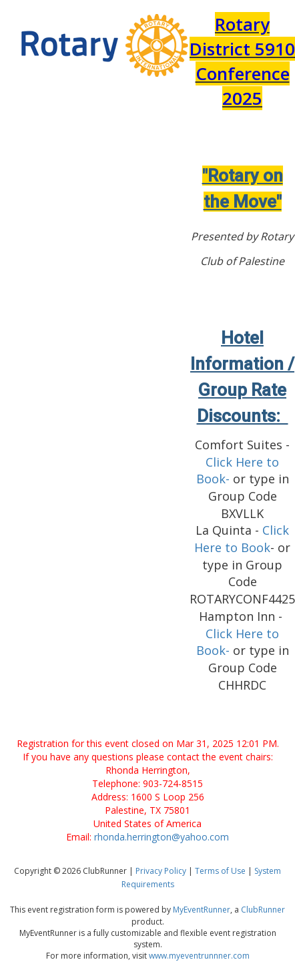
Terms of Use (220, 871)
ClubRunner (263, 910)
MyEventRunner (202, 910)
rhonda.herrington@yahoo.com (162, 837)
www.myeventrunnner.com (199, 956)
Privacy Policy (161, 871)
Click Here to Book (242, 539)
